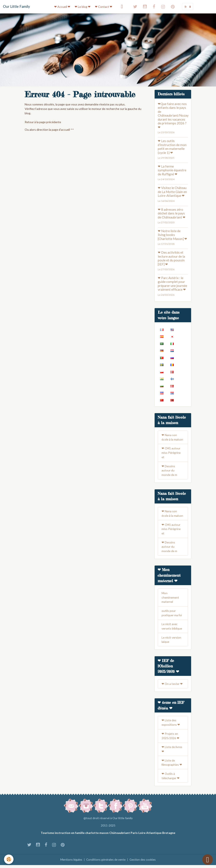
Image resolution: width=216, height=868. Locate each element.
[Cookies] (9, 859)
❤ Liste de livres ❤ (172, 752)
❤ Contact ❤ (104, 7)
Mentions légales (70, 863)
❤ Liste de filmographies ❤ (172, 765)
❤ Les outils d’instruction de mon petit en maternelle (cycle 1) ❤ (172, 147)
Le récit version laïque (172, 642)
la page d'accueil (60, 129)
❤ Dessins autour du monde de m (170, 471)
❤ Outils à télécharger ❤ (171, 779)
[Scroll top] (208, 860)
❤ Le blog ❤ (83, 7)
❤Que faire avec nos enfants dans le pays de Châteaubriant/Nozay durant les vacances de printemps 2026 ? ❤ (173, 115)
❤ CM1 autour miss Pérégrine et (171, 453)
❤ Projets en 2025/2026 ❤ (170, 739)
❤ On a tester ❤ (172, 686)
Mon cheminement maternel (171, 599)
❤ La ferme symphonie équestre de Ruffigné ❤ (172, 170)
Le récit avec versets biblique (172, 628)
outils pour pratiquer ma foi (172, 615)
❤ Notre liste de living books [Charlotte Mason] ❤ (172, 235)
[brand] (16, 7)
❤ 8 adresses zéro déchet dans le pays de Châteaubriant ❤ (172, 213)
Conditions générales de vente (106, 863)
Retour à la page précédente (43, 122)
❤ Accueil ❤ (62, 7)
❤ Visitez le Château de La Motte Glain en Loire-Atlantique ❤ (172, 192)
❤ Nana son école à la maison (173, 438)
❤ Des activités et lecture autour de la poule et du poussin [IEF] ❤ (171, 258)
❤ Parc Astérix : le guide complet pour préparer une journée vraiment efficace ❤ (172, 284)
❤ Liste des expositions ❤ (171, 725)
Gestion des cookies (144, 863)
